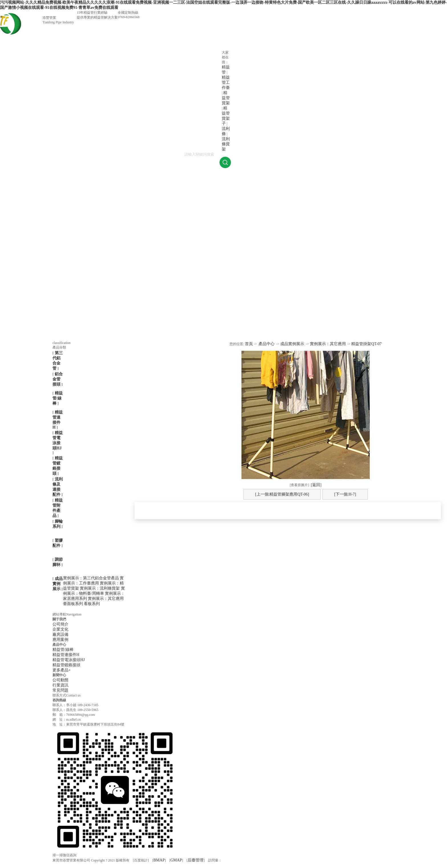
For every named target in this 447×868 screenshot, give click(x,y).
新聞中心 (59, 675)
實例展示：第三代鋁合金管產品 (92, 578)
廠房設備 (60, 634)
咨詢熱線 (59, 700)
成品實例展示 (58, 584)
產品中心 (267, 344)
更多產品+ (62, 670)
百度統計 (141, 860)
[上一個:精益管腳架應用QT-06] (282, 494)
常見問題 (60, 690)
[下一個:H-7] (345, 494)
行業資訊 (60, 685)
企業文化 (60, 629)
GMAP (176, 860)
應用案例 (60, 640)
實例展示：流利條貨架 (100, 588)
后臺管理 (196, 860)
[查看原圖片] (299, 485)
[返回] (316, 485)
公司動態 (60, 680)
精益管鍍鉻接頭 (66, 665)
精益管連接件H (66, 655)
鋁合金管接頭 (58, 379)
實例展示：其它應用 (106, 599)
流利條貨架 (226, 144)
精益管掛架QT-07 (366, 344)
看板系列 (92, 604)
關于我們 (59, 619)
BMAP (159, 860)
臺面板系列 (74, 604)
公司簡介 (60, 624)
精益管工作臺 (226, 82)
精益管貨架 (226, 98)
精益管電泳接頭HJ (69, 660)
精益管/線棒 (58, 398)
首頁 (249, 344)
